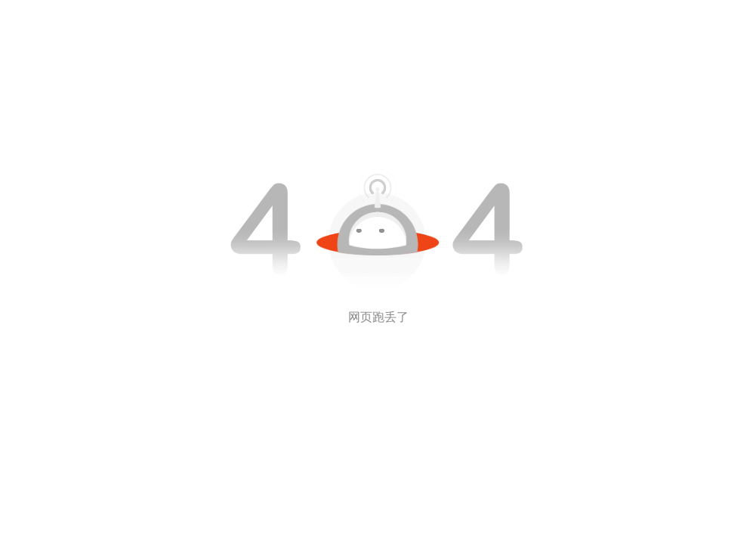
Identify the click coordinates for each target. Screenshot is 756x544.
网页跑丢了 (378, 317)
